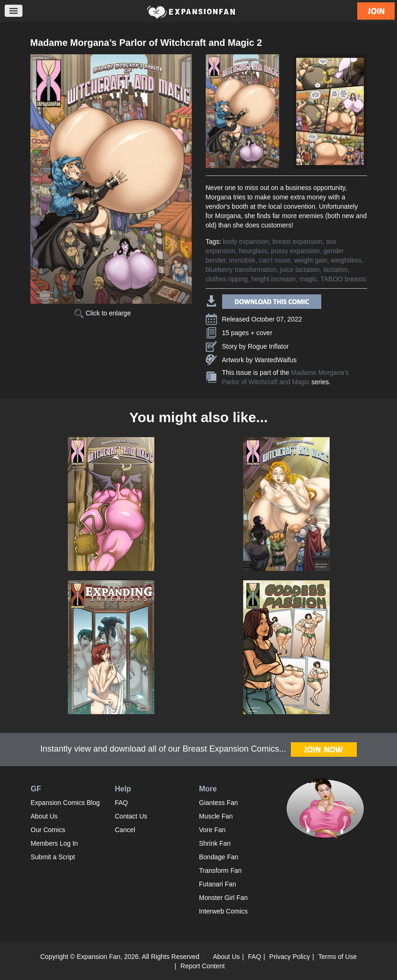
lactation (336, 270)
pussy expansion (296, 251)
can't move (275, 260)
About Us (44, 816)
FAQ (122, 803)
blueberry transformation (241, 270)
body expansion (246, 241)
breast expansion (298, 241)
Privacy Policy (290, 957)
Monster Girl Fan (224, 898)
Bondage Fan (219, 857)
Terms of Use (338, 957)
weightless (346, 260)
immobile (242, 260)
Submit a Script (53, 857)
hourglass (253, 251)
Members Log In (54, 843)
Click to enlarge (102, 313)
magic (308, 279)
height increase (274, 279)
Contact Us (131, 816)
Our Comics (48, 830)
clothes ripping (227, 279)
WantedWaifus (276, 360)
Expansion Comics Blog (65, 803)
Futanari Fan (218, 884)
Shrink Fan (215, 843)
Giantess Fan (219, 803)
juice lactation (300, 270)
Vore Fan (213, 830)
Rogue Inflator (268, 346)
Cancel (125, 830)
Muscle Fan (216, 816)
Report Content (203, 966)
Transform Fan (220, 870)
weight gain (311, 260)
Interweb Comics (224, 911)
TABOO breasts (343, 279)
